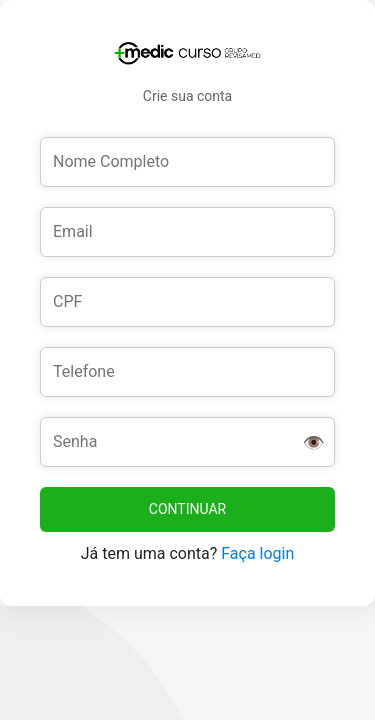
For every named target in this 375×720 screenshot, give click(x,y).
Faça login (257, 553)
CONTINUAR (187, 509)
